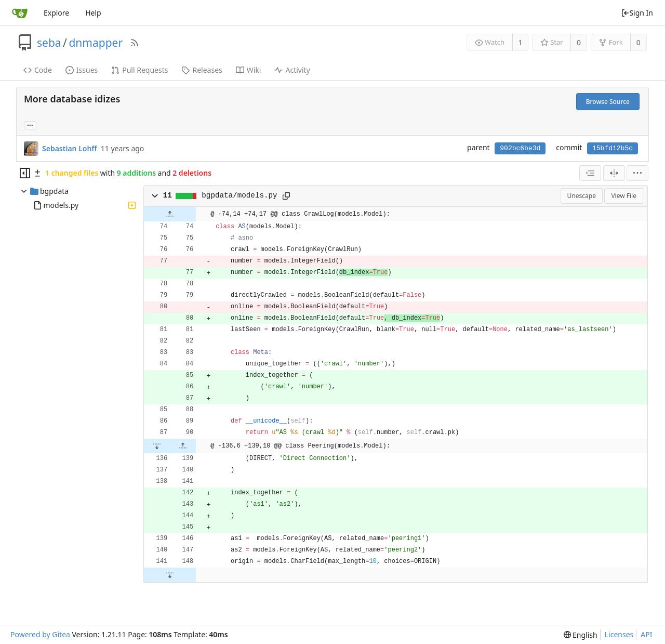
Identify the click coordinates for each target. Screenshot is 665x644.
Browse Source (608, 102)
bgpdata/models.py (239, 195)
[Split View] (614, 173)
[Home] (20, 13)
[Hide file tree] (25, 173)
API (646, 634)
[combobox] (590, 173)
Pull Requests (139, 70)
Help (93, 13)
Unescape (582, 196)
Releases (202, 70)
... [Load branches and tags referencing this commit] (30, 124)
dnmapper (96, 43)
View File (624, 196)
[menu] (637, 173)
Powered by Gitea (40, 634)
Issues (82, 70)
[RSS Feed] (135, 43)
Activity (292, 70)
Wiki (249, 70)
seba (49, 43)
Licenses (619, 634)
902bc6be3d (520, 148)
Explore (56, 13)
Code (38, 70)
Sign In (637, 13)
